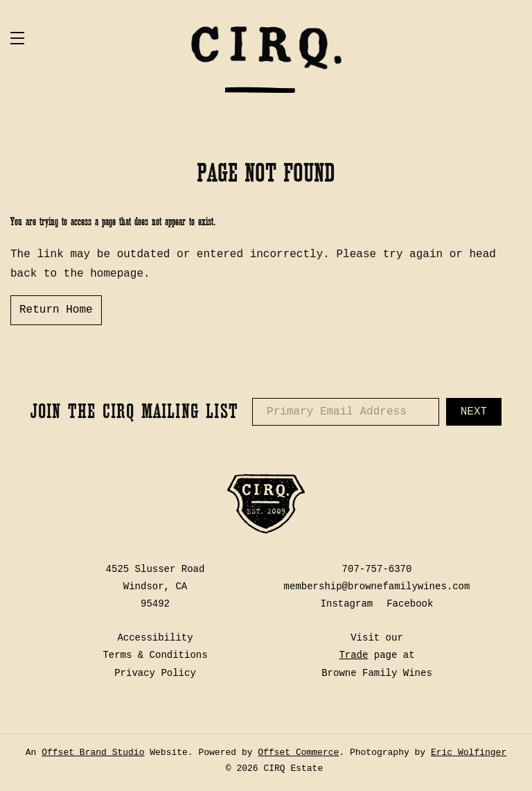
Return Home (56, 310)
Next (474, 412)
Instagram (347, 604)
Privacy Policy (155, 673)
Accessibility (155, 638)
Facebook (410, 604)
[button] (87, 38)
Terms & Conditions (155, 655)
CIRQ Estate (266, 59)
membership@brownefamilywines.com (377, 586)
